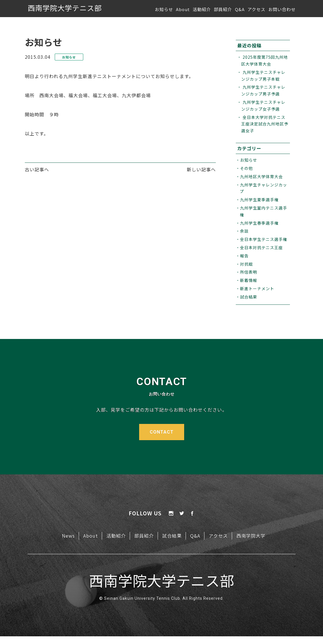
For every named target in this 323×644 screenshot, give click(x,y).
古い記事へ (37, 169)
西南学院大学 (251, 536)
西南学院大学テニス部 (65, 8)
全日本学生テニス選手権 (264, 239)
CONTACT (162, 432)
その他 (246, 168)
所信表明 (249, 272)
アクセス (256, 9)
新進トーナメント (257, 289)
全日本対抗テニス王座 (261, 247)
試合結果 (249, 297)
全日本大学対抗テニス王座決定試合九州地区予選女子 (265, 124)
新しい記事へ (201, 169)
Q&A (240, 9)
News (68, 536)
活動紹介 (202, 9)
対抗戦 (246, 264)
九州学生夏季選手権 (259, 200)
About (183, 9)
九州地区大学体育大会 (261, 176)
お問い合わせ (282, 9)
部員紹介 (223, 9)
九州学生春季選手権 (259, 223)
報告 (244, 256)
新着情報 (249, 280)
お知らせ (164, 9)
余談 (244, 231)
